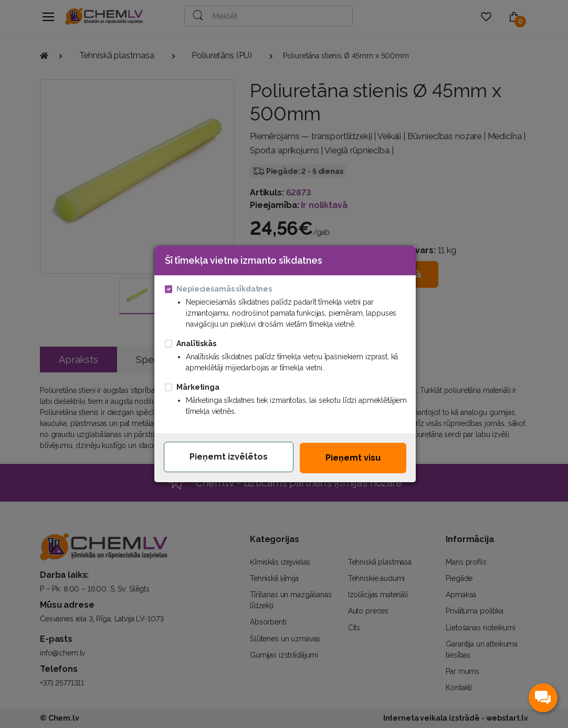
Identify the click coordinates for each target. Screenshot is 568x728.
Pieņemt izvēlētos (229, 457)
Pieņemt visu (353, 458)
